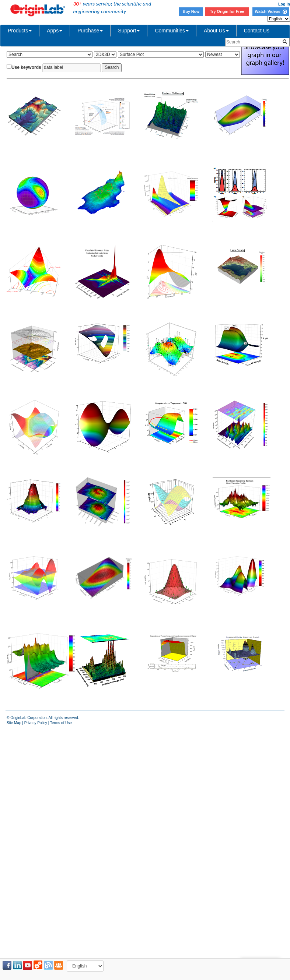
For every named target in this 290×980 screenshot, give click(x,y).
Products (20, 31)
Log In (284, 4)
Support (129, 31)
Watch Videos (271, 11)
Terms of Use (61, 723)
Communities (172, 31)
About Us (216, 31)
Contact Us (257, 31)
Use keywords (26, 67)
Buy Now (191, 11)
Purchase (90, 31)
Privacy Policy (36, 723)
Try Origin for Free (227, 11)
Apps (55, 31)
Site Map (14, 723)
